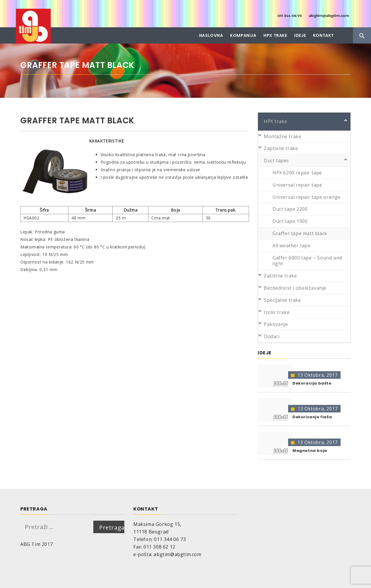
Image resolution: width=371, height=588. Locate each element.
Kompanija (243, 35)
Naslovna (211, 35)
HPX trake (275, 35)
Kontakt (323, 35)
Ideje (300, 35)
